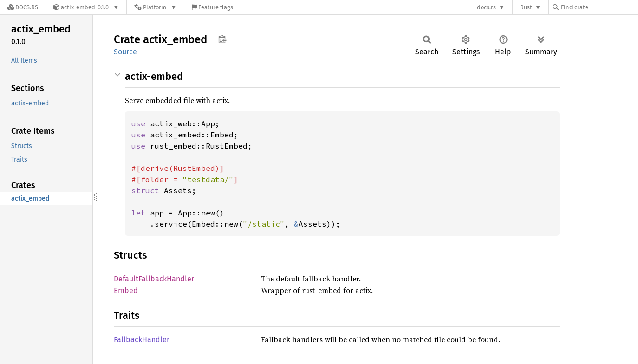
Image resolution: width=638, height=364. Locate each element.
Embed (126, 290)
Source (125, 52)
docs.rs (486, 7)
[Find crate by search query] (599, 7)
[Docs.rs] (23, 7)
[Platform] (155, 7)
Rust (526, 7)
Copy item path (222, 39)
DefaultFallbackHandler (154, 279)
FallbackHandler (142, 340)
